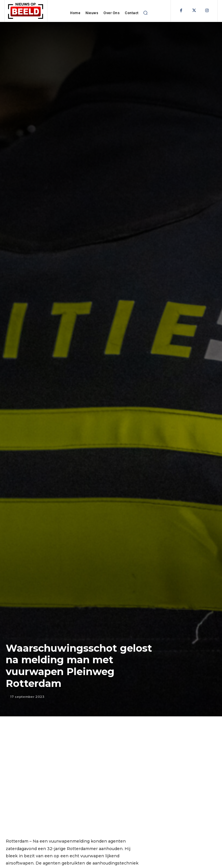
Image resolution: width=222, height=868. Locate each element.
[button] (146, 13)
